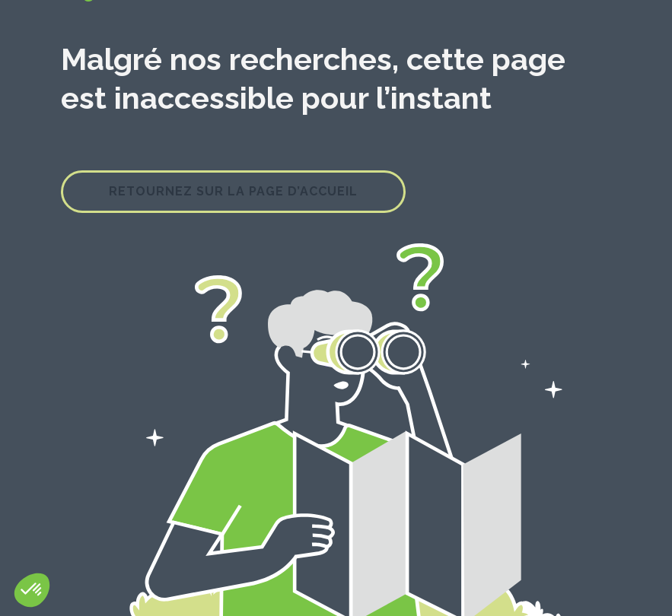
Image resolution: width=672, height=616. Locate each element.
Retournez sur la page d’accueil (233, 191)
